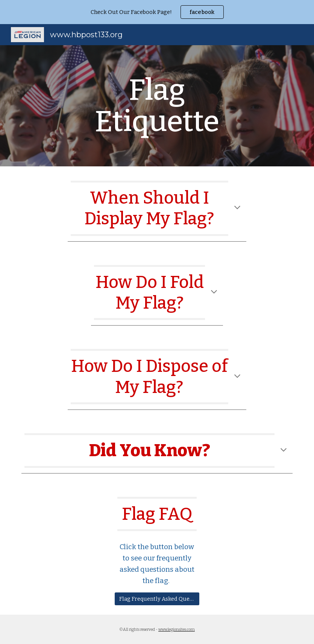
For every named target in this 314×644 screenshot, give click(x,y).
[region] (157, 12)
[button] (237, 208)
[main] (157, 106)
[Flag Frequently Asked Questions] (157, 599)
